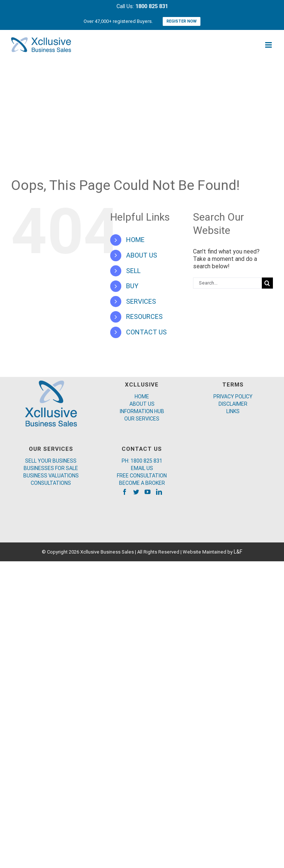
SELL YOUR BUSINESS (51, 461)
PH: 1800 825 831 (142, 461)
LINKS (233, 411)
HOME (135, 240)
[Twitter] (136, 492)
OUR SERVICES (142, 419)
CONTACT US (146, 332)
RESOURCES (144, 316)
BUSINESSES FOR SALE (51, 468)
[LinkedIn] (159, 492)
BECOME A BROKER (142, 483)
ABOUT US (142, 255)
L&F (238, 552)
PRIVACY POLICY (233, 396)
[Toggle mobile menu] (269, 45)
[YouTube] (148, 492)
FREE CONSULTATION (142, 476)
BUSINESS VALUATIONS (51, 476)
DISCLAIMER (233, 404)
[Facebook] (125, 492)
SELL (133, 271)
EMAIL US (142, 468)
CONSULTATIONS (51, 483)
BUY (132, 286)
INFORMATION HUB (142, 411)
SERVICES (141, 301)
